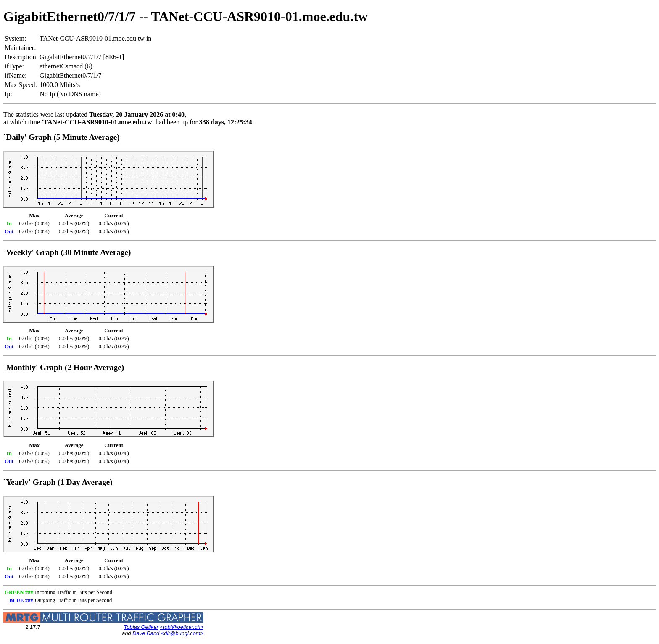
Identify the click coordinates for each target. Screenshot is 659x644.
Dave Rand (146, 633)
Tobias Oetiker (141, 627)
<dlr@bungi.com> (182, 633)
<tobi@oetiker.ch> (182, 627)
